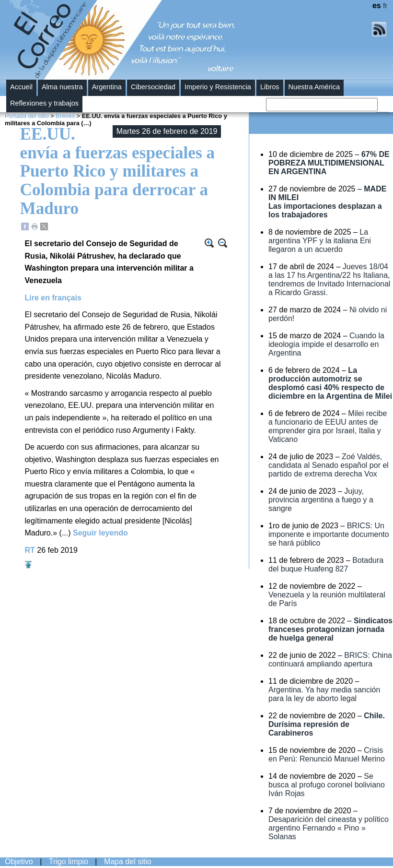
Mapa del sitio (128, 862)
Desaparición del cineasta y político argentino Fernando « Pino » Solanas (329, 828)
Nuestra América (314, 87)
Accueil (21, 87)
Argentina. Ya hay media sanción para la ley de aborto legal (324, 694)
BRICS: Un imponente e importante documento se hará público (329, 534)
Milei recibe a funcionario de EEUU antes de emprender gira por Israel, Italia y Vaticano (328, 426)
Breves (65, 116)
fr (385, 6)
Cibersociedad (153, 87)
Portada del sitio (27, 116)
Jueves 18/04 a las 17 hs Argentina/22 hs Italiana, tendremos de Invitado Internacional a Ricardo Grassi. (329, 279)
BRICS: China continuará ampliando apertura (330, 660)
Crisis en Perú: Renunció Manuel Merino (327, 755)
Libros (270, 87)
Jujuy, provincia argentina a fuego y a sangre (321, 500)
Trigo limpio (69, 862)
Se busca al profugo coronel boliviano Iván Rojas (327, 785)
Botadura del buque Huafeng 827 (326, 565)
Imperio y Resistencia (218, 87)
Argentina (107, 87)
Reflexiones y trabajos (44, 103)
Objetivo (19, 862)
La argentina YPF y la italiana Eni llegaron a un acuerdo (320, 241)
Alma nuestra (62, 87)
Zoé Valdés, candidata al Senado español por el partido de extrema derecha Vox (329, 465)
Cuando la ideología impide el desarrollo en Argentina (326, 344)
